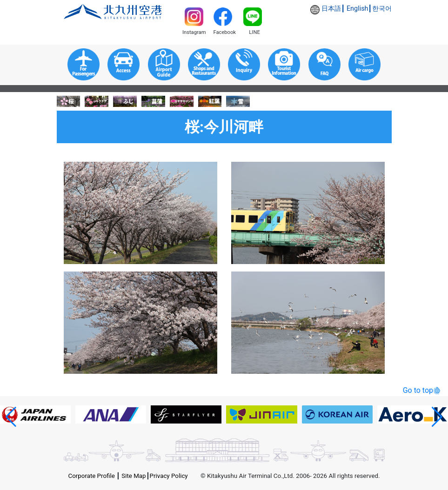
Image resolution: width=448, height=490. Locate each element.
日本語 (331, 9)
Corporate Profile (92, 476)
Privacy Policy (169, 476)
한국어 (382, 9)
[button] (11, 417)
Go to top (418, 390)
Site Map (134, 476)
